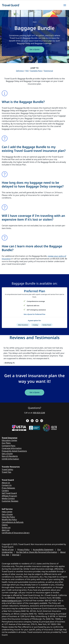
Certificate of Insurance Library (16, 533)
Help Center (7, 512)
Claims (5, 525)
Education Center (9, 440)
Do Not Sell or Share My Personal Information (37, 552)
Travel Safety (7, 469)
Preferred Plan (34, 291)
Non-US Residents (10, 456)
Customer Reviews (10, 501)
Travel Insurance (10, 438)
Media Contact (8, 498)
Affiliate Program (9, 496)
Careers (5, 491)
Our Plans (6, 443)
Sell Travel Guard (9, 493)
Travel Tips (6, 472)
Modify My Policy (9, 520)
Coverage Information (12, 448)
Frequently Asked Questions (14, 451)
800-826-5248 (39, 413)
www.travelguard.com (12, 601)
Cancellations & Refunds (13, 522)
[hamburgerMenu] (65, 5)
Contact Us (7, 485)
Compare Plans (9, 446)
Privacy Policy (23, 550)
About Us (6, 483)
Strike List (6, 528)
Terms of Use (8, 550)
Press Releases (8, 488)
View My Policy (8, 517)
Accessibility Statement (43, 550)
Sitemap (16, 555)
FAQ (27, 71)
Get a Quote (7, 454)
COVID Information (10, 459)
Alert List (6, 530)
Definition (20, 71)
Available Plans (36, 71)
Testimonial (48, 71)
